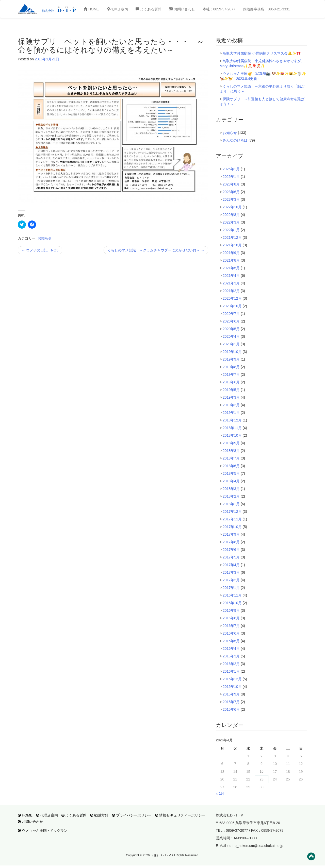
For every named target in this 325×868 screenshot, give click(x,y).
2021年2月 (231, 291)
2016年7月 (231, 626)
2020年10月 (232, 306)
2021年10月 (232, 245)
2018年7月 (231, 458)
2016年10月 (232, 603)
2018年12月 (232, 420)
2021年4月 (231, 276)
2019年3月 (231, 397)
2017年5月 (231, 557)
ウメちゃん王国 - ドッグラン (43, 830)
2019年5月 (231, 390)
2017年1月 (231, 588)
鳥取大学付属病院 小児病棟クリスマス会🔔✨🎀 (262, 53)
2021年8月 (231, 260)
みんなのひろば (235, 140)
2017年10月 (232, 527)
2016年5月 (231, 641)
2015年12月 (232, 679)
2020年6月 (231, 321)
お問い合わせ (182, 9)
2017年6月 (231, 550)
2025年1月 (231, 177)
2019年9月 (231, 359)
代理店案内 (47, 815)
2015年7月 (231, 702)
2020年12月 (232, 298)
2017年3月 (231, 572)
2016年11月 (232, 595)
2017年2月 (231, 580)
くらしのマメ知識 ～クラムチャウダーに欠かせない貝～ (156, 250)
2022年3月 (231, 222)
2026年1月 (231, 169)
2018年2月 (231, 496)
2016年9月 (231, 610)
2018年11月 (232, 428)
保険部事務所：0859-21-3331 (266, 9)
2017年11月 (232, 519)
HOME (91, 9)
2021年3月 (231, 283)
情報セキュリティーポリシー (180, 815)
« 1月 (220, 793)
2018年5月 (231, 473)
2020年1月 (231, 344)
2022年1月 (231, 230)
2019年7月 (231, 375)
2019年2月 (231, 405)
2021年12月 (232, 237)
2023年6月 (231, 192)
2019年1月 (231, 413)
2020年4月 (231, 336)
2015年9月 (231, 694)
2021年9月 (231, 253)
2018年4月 (231, 481)
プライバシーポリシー (132, 815)
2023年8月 (231, 184)
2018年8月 (231, 451)
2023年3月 (231, 199)
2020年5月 (231, 329)
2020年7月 (231, 314)
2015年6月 (231, 709)
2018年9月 (231, 443)
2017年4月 (231, 565)
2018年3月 (231, 489)
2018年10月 (232, 435)
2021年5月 (231, 268)
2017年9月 (231, 534)
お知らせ (45, 238)
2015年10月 (232, 687)
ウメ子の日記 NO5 (40, 250)
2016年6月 (231, 633)
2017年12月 (232, 512)
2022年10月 (232, 207)
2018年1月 (231, 504)
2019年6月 (231, 382)
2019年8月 (231, 367)
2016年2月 (231, 664)
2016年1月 (231, 671)
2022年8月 (231, 215)
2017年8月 (231, 542)
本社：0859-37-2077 (219, 9)
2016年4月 (231, 649)
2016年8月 (231, 618)
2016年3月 (231, 656)
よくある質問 (149, 9)
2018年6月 (231, 466)
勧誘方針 (99, 815)
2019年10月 (232, 352)
